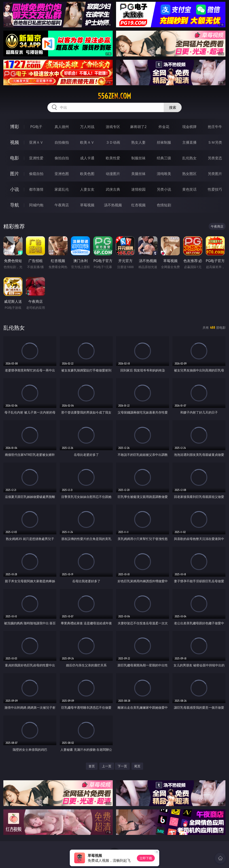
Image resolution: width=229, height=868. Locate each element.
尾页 (137, 766)
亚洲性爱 (36, 158)
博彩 (15, 127)
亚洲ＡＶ (36, 142)
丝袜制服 (164, 142)
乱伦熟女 (189, 158)
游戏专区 (113, 127)
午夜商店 (62, 205)
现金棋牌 (189, 127)
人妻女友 (87, 189)
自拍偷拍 (62, 142)
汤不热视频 (113, 205)
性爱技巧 (215, 189)
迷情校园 (138, 189)
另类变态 (215, 158)
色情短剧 (164, 205)
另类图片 (215, 174)
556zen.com (114, 96)
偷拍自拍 (62, 158)
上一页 (107, 766)
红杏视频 (138, 205)
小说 (15, 189)
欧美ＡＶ (87, 142)
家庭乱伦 (62, 189)
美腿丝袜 (138, 174)
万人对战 (87, 127)
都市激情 (36, 189)
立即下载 (146, 858)
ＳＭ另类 (215, 142)
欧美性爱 (113, 158)
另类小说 (164, 189)
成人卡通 (87, 158)
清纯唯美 (164, 174)
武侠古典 (113, 189)
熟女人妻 (138, 142)
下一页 (122, 766)
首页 (92, 766)
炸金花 (164, 127)
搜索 (173, 107)
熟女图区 (189, 174)
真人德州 (62, 127)
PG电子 (36, 127)
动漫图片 (113, 174)
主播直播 (189, 142)
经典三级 (164, 158)
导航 (15, 205)
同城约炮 (36, 205)
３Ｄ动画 (113, 142)
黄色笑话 (189, 189)
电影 (15, 158)
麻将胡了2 (138, 127)
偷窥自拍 (36, 174)
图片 (15, 174)
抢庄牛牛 (215, 127)
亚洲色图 (62, 174)
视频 (15, 142)
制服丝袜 (138, 158)
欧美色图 (87, 174)
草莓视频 (87, 205)
